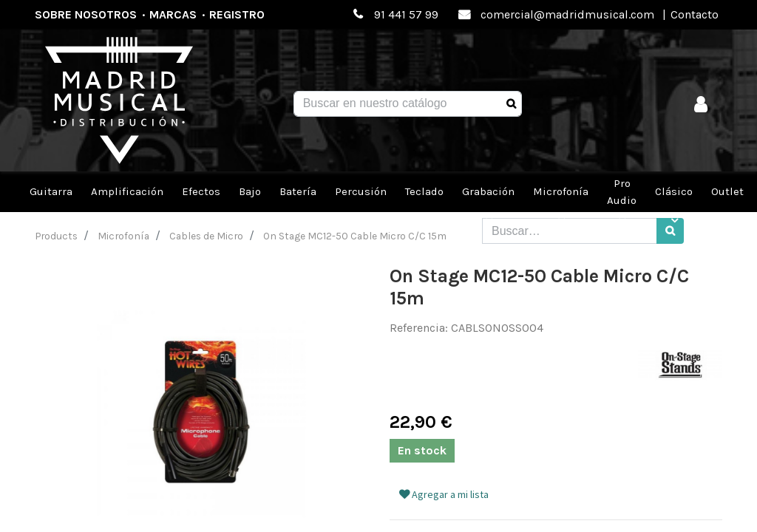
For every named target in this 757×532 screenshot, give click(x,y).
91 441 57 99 (406, 14)
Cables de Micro (206, 236)
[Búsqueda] (511, 104)
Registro (237, 14)
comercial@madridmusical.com (567, 14)
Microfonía (123, 236)
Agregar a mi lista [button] (444, 494)
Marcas (173, 14)
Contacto (695, 14)
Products (57, 236)
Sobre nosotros (86, 14)
